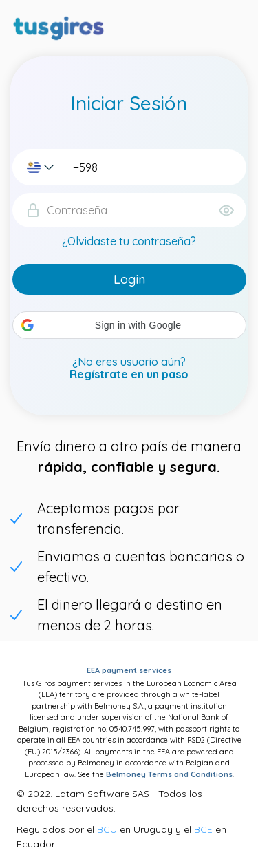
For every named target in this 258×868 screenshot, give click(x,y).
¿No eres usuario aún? (129, 368)
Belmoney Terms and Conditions (169, 774)
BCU (107, 829)
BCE (203, 829)
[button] (129, 325)
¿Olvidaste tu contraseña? (129, 241)
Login (129, 279)
